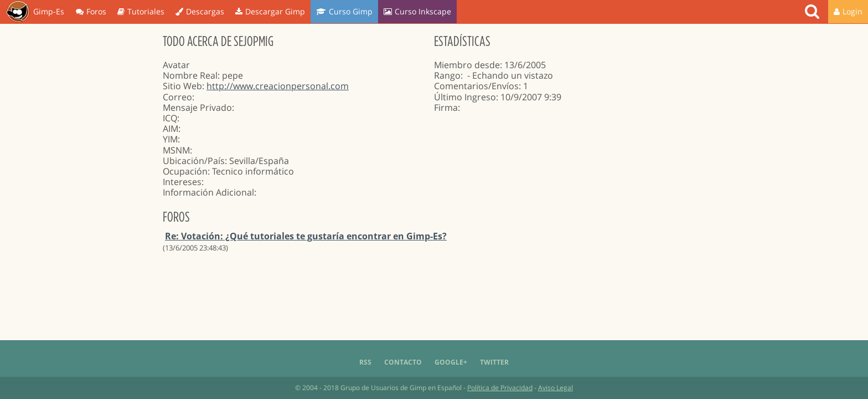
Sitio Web (182, 86)
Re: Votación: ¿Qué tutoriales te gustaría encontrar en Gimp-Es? (306, 236)
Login (848, 11)
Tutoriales (141, 11)
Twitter (494, 362)
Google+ (451, 362)
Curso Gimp (344, 11)
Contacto (403, 362)
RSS (365, 362)
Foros (91, 11)
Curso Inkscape (417, 11)
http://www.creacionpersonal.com (278, 86)
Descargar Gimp (270, 11)
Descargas (200, 11)
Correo (177, 97)
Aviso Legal (556, 388)
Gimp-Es (35, 12)
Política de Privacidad (500, 388)
